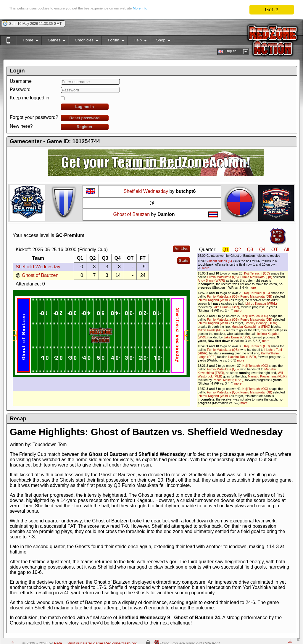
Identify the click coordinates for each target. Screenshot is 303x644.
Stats (184, 260)
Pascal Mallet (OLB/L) (228, 380)
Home (27, 41)
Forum (113, 41)
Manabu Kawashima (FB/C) (251, 327)
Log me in (84, 107)
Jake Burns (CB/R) (226, 307)
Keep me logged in (29, 98)
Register (84, 127)
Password (20, 89)
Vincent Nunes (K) (219, 261)
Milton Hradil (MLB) (211, 330)
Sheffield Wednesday (146, 191)
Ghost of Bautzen (132, 214)
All (286, 250)
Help (137, 41)
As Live (182, 249)
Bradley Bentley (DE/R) (261, 323)
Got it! (271, 10)
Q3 (250, 250)
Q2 (238, 250)
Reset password (85, 118)
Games (53, 41)
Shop (160, 41)
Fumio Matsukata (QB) (223, 277)
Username (21, 81)
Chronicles (84, 41)
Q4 (262, 250)
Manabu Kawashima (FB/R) (267, 376)
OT (275, 250)
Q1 (226, 250)
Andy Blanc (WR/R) (211, 280)
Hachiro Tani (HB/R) (242, 357)
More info (199, 10)
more (206, 268)
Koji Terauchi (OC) (257, 273)
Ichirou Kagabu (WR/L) (214, 300)
